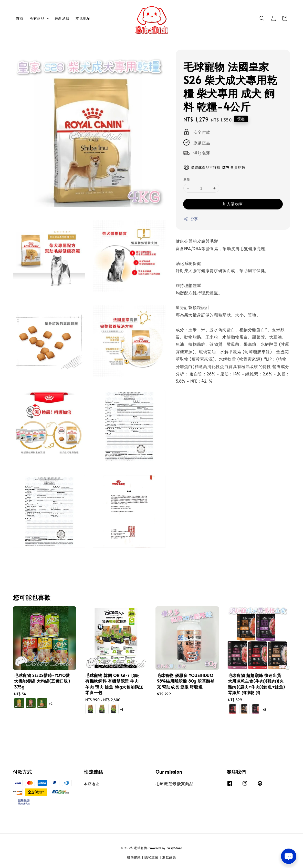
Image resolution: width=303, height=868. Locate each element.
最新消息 (62, 18)
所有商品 (37, 18)
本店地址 (83, 18)
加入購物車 (233, 204)
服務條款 (134, 857)
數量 (187, 180)
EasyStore (174, 848)
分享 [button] (191, 219)
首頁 (20, 18)
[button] (262, 18)
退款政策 (169, 857)
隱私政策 (151, 857)
